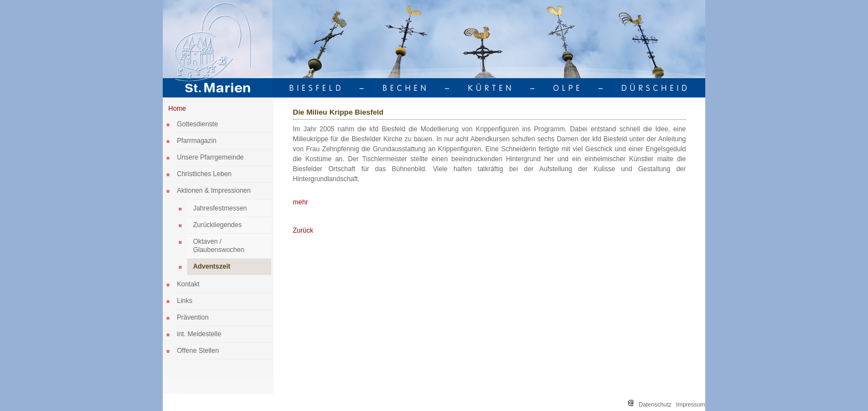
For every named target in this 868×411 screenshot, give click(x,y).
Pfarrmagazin (197, 141)
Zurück (303, 230)
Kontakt (188, 284)
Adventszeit (212, 266)
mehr (300, 202)
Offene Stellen (198, 351)
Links (185, 301)
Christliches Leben (205, 174)
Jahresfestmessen (220, 208)
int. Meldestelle (199, 334)
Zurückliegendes (218, 225)
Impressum (691, 404)
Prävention (193, 317)
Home (177, 109)
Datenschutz (655, 404)
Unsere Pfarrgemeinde (211, 157)
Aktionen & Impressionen (214, 191)
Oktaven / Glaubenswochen (219, 246)
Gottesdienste (198, 124)
